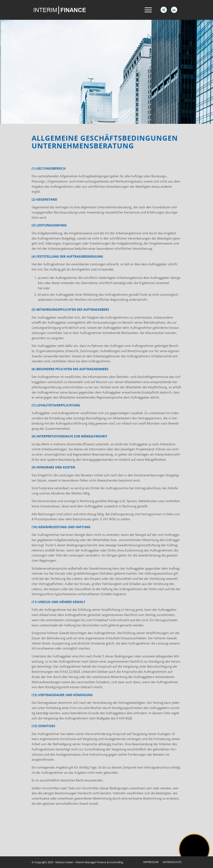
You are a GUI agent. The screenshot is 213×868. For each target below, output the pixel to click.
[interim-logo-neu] (68, 10)
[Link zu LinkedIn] (174, 10)
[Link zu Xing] (164, 10)
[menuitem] (147, 10)
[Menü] (147, 10)
